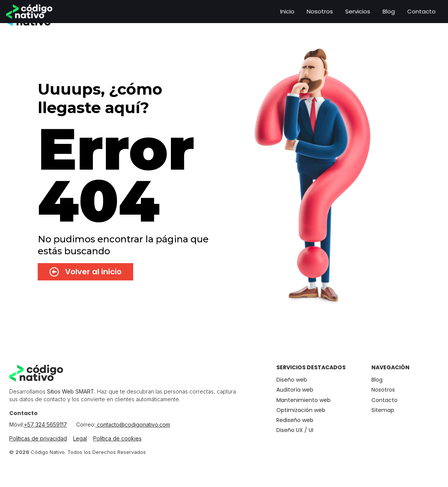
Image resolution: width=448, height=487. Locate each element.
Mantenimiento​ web (303, 400)
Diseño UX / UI (295, 430)
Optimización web (301, 410)
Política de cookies (117, 438)
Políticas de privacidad (38, 438)
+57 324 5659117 (45, 424)
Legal (80, 438)
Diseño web (292, 380)
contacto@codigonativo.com (133, 424)
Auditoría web (295, 390)
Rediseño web (295, 420)
